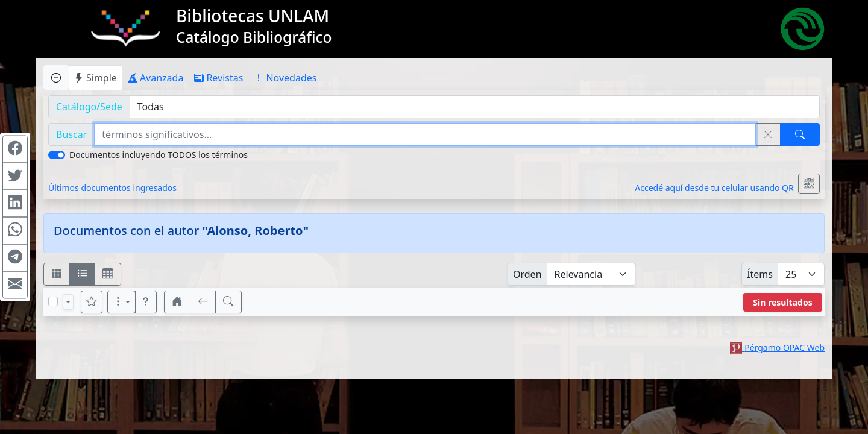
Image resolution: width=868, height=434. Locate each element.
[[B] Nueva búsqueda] (228, 302)
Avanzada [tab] (156, 78)
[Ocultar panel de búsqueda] (56, 77)
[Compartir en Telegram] (15, 258)
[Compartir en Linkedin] (15, 204)
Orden (527, 274)
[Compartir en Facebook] (15, 149)
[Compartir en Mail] (15, 285)
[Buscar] (800, 134)
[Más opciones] (122, 302)
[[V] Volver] (203, 302)
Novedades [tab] (285, 78)
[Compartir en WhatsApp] (15, 231)
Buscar (71, 134)
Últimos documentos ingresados (112, 188)
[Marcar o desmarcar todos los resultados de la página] (53, 301)
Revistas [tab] (219, 78)
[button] (146, 302)
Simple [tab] (96, 78)
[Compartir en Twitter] (15, 177)
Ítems (760, 274)
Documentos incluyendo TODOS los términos (159, 155)
